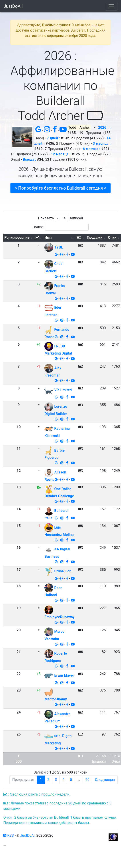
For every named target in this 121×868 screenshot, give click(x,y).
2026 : (104, 127)
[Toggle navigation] (111, 6)
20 (87, 780)
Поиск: (61, 227)
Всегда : (30, 159)
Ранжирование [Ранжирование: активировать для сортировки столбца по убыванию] (17, 238)
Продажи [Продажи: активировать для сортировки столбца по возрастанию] (95, 238)
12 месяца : (61, 154)
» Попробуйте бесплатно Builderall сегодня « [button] (60, 188)
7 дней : (53, 138)
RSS (9, 835)
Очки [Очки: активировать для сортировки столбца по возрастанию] (112, 238)
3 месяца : (102, 143)
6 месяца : (92, 149)
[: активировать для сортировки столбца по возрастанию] (39, 238)
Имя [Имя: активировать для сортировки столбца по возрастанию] (48, 238)
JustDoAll (13, 6)
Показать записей (60, 218)
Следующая (105, 780)
